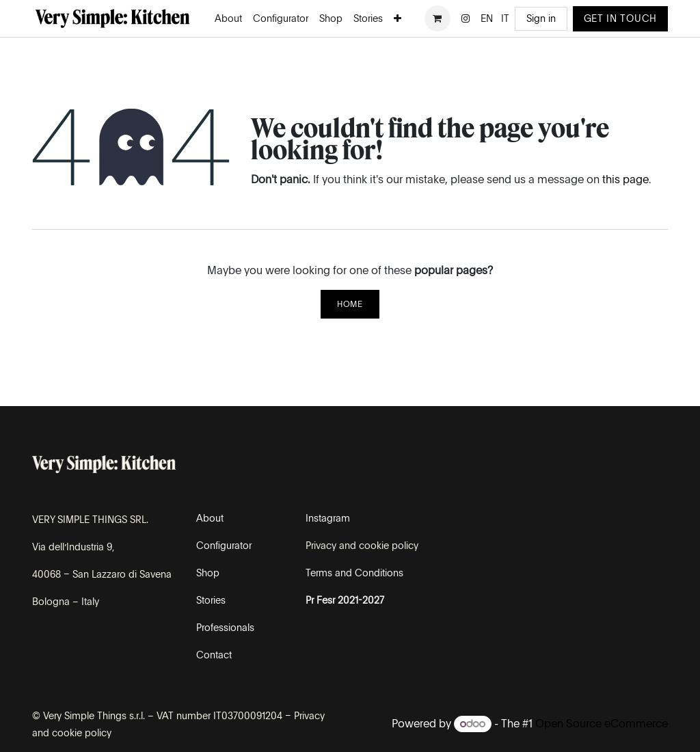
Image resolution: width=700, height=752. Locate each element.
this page (625, 179)
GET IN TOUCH (620, 18)
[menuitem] (228, 19)
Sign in (541, 18)
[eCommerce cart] (437, 18)
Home (350, 304)
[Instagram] (466, 18)
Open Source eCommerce (602, 724)
